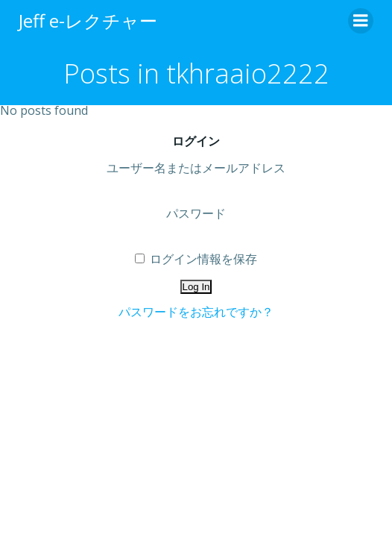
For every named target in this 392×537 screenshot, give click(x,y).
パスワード (196, 213)
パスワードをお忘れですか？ (196, 312)
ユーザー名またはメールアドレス (196, 168)
